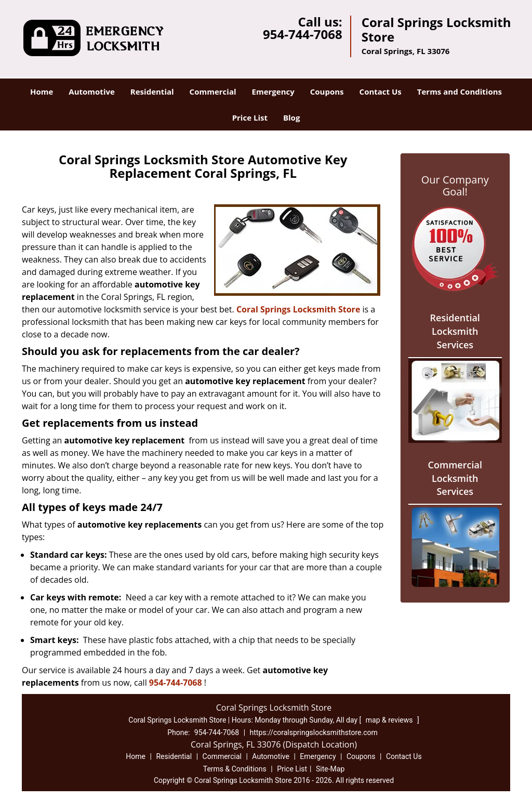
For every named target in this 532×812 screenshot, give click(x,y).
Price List (250, 117)
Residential (152, 91)
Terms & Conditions (235, 769)
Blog (291, 117)
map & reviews (390, 720)
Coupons (327, 91)
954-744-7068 (303, 34)
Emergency (273, 91)
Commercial (213, 91)
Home (42, 91)
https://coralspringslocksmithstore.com (314, 732)
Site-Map (330, 769)
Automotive (92, 91)
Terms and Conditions (460, 91)
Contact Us (381, 91)
